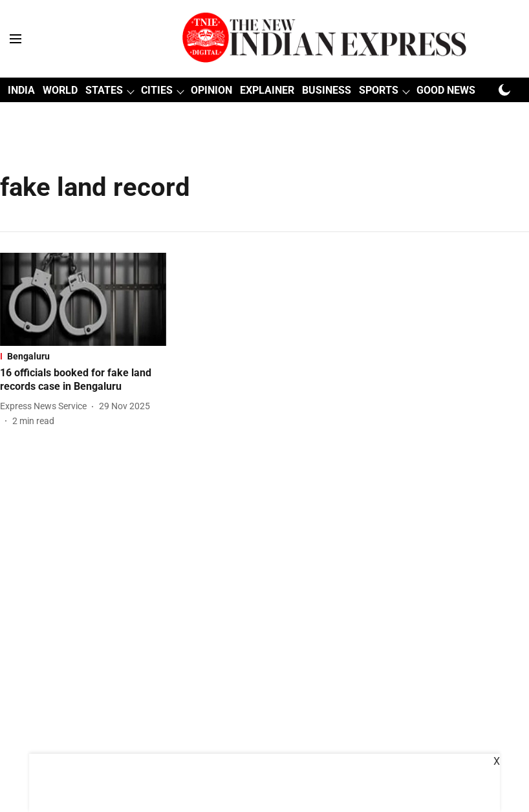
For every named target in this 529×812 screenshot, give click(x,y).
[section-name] (83, 356)
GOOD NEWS (446, 90)
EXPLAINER (267, 90)
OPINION (211, 90)
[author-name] (46, 406)
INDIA (21, 90)
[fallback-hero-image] (83, 299)
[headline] (83, 380)
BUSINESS (327, 90)
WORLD (60, 90)
